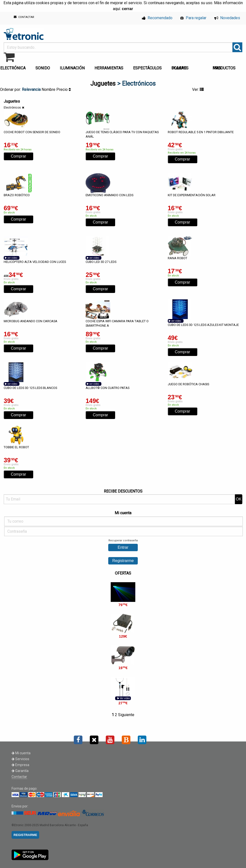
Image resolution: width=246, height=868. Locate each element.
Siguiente (126, 715)
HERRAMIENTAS (109, 68)
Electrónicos (12, 108)
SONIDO (43, 68)
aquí (116, 9)
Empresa (20, 765)
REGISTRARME (25, 835)
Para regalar (193, 18)
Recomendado (157, 18)
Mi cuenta (21, 753)
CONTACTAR (24, 17)
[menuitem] (44, 67)
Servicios (20, 759)
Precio (64, 89)
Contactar (19, 777)
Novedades (227, 18)
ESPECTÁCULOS (147, 68)
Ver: (198, 89)
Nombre (49, 89)
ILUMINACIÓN (72, 68)
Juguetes (103, 84)
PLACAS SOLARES (180, 68)
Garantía (20, 771)
